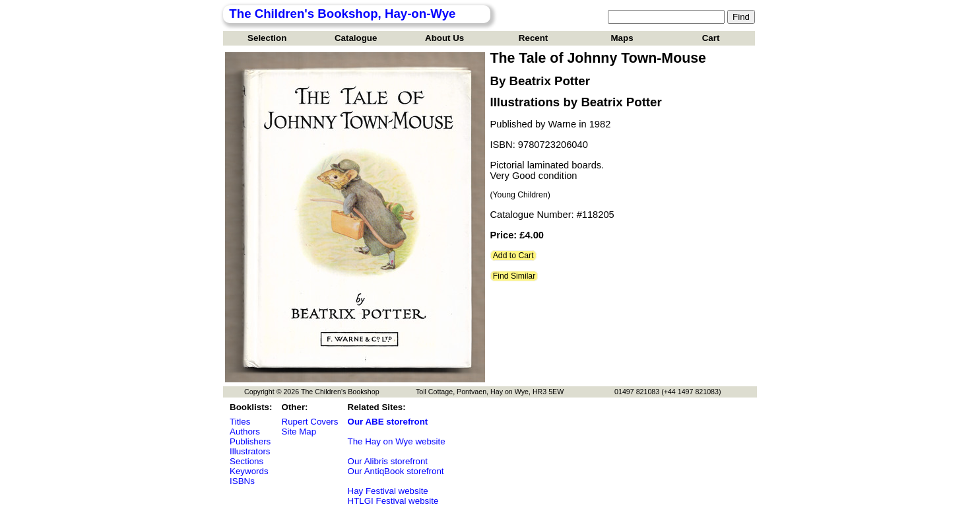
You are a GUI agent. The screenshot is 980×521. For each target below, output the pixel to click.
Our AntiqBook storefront (396, 471)
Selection (267, 38)
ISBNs (242, 481)
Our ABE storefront (388, 422)
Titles (240, 422)
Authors (245, 432)
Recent (533, 38)
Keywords (249, 471)
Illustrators (250, 451)
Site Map (299, 432)
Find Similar (514, 276)
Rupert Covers (310, 422)
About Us (444, 38)
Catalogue (356, 38)
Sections (246, 461)
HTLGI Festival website (393, 501)
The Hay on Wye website (397, 441)
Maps (622, 38)
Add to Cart (513, 256)
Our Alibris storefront (388, 461)
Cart (711, 38)
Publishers (250, 441)
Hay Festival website (388, 491)
